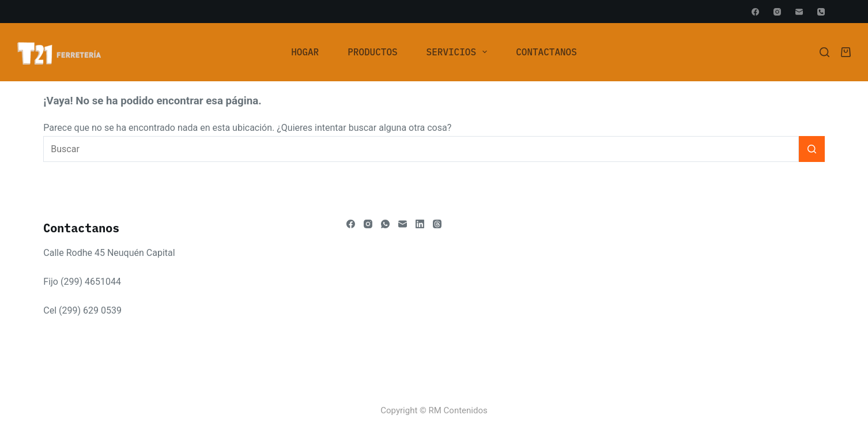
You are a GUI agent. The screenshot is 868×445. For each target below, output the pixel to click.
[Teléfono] (821, 12)
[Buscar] (824, 52)
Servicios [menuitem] (459, 52)
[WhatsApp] (385, 224)
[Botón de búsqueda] (812, 149)
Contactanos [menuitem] (546, 52)
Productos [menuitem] (372, 52)
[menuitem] (305, 52)
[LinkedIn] (420, 224)
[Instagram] (777, 12)
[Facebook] (755, 12)
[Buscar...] (421, 149)
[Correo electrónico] (799, 12)
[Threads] (437, 224)
